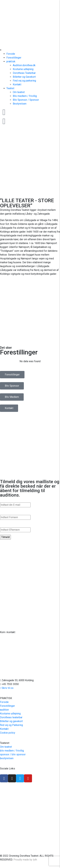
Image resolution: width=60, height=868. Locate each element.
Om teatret (19, 92)
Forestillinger (14, 58)
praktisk (11, 61)
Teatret (10, 88)
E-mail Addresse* (10, 499)
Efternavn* (7, 524)
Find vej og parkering (24, 81)
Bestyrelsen (20, 104)
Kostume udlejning (23, 69)
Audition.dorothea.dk (24, 65)
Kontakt (17, 84)
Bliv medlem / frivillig (25, 96)
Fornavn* (6, 512)
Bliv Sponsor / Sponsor (26, 100)
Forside (11, 54)
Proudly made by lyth (25, 860)
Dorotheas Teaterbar (24, 73)
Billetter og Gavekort (24, 77)
